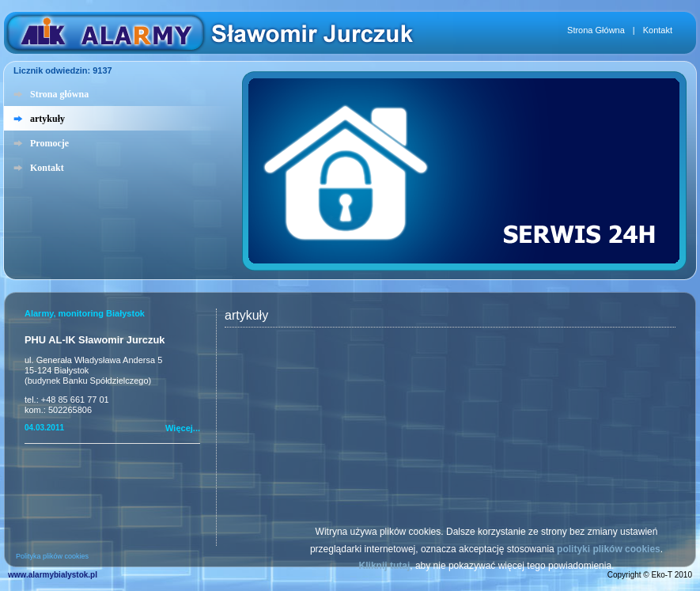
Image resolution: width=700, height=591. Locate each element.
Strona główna (59, 94)
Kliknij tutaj (385, 566)
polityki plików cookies (609, 549)
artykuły (47, 119)
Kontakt (658, 30)
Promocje (49, 143)
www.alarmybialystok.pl (53, 575)
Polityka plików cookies (52, 556)
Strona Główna (596, 30)
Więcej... (183, 428)
